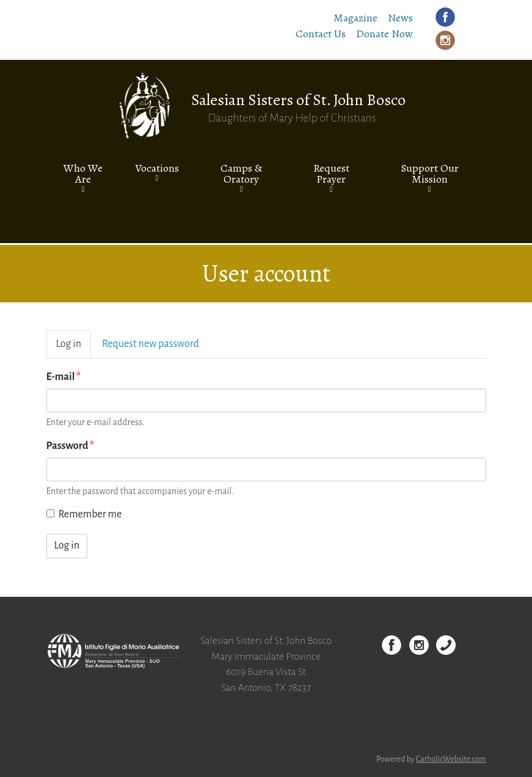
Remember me (84, 514)
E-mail (64, 377)
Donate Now (384, 34)
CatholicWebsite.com (451, 759)
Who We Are (83, 173)
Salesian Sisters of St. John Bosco (298, 100)
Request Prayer (331, 173)
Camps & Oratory (241, 173)
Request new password (151, 344)
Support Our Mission (430, 173)
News (400, 18)
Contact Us (321, 34)
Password (71, 446)
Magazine (355, 18)
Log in (74, 348)
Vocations (157, 168)
